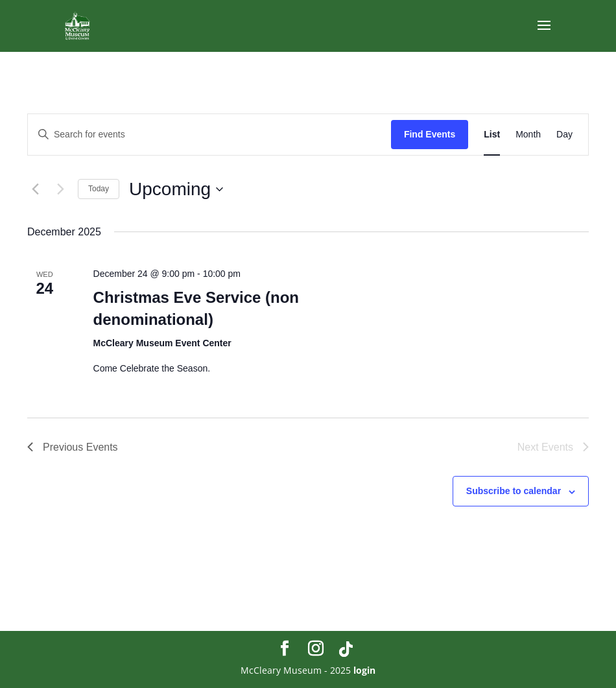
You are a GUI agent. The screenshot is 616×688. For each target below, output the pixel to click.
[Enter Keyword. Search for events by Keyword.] (209, 135)
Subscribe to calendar (514, 491)
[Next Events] (60, 189)
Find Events (430, 134)
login (364, 670)
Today (99, 189)
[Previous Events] (35, 189)
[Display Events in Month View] (528, 135)
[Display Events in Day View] (564, 135)
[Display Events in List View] (492, 135)
